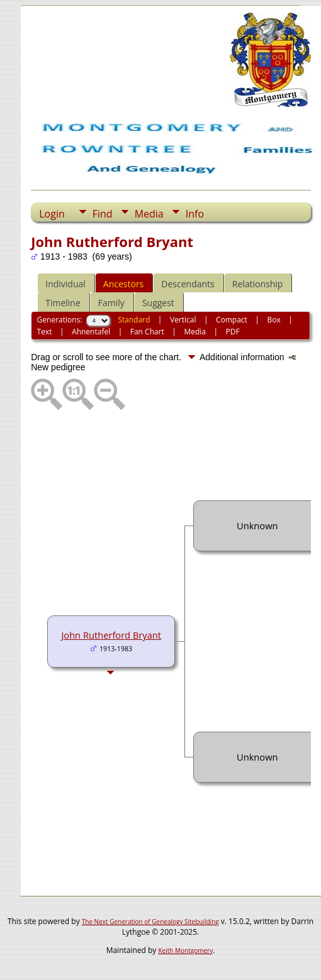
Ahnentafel (91, 332)
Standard (134, 320)
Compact (232, 320)
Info (195, 214)
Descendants (188, 284)
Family (111, 303)
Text (45, 332)
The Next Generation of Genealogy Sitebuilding (150, 922)
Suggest (158, 303)
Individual (65, 284)
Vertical (183, 320)
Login (52, 214)
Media (149, 214)
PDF (232, 332)
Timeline (63, 303)
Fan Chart (147, 332)
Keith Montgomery (186, 950)
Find (103, 214)
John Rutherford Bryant (111, 635)
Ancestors (123, 284)
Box (273, 320)
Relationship (258, 284)
